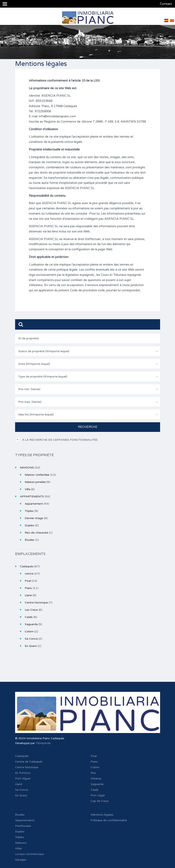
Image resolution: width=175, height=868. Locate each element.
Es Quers (31, 646)
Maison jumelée (35, 482)
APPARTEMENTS (32, 496)
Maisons (21, 843)
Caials (29, 617)
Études (20, 815)
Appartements (25, 820)
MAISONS (27, 468)
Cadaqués (27, 566)
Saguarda (31, 624)
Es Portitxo (23, 773)
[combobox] (88, 351)
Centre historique (36, 603)
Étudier (30, 540)
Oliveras (96, 779)
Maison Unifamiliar (37, 475)
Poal (28, 581)
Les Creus (31, 610)
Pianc (28, 588)
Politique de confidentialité (109, 820)
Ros (93, 773)
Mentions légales (102, 815)
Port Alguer (23, 779)
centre (29, 574)
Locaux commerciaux (30, 854)
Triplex (29, 511)
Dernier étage (34, 518)
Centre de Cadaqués (29, 762)
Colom (29, 631)
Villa (27, 489)
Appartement (34, 504)
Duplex (30, 525)
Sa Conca (31, 639)
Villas (19, 848)
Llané (28, 595)
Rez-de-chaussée (36, 533)
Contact (166, 4)
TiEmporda (43, 743)
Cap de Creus (100, 801)
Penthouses (23, 826)
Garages (21, 860)
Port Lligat (98, 795)
